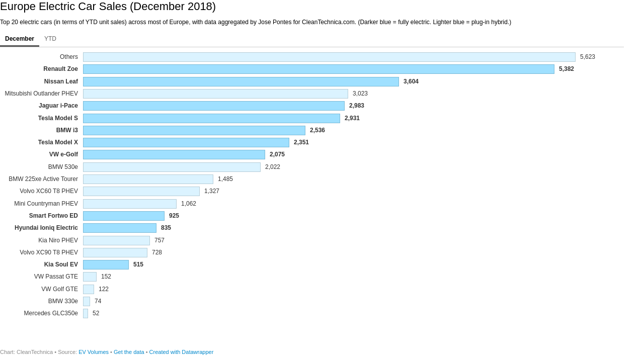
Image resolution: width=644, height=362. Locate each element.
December (20, 39)
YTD (50, 39)
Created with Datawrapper (182, 352)
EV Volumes (94, 352)
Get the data (129, 352)
